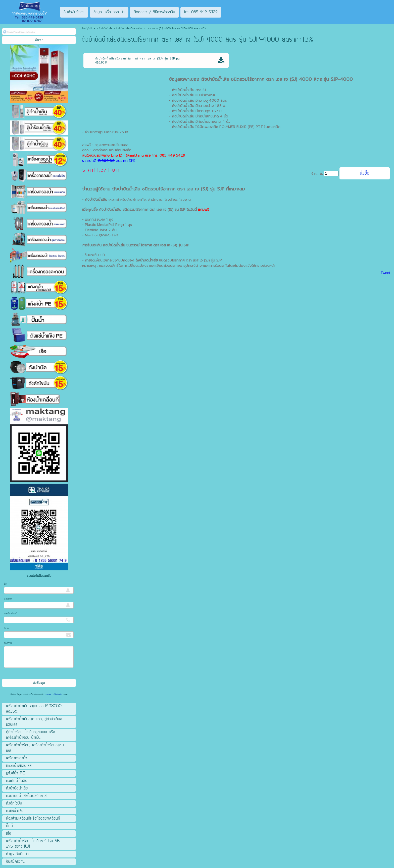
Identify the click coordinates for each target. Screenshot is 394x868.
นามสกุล (8, 599)
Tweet (385, 273)
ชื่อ (5, 584)
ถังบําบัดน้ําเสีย (106, 29)
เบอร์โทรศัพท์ (10, 614)
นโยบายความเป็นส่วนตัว (53, 695)
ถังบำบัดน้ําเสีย (114, 245)
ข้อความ (8, 643)
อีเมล (6, 628)
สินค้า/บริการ (89, 29)
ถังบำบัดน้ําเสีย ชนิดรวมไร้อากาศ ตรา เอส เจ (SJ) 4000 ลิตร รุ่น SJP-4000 (277, 79)
